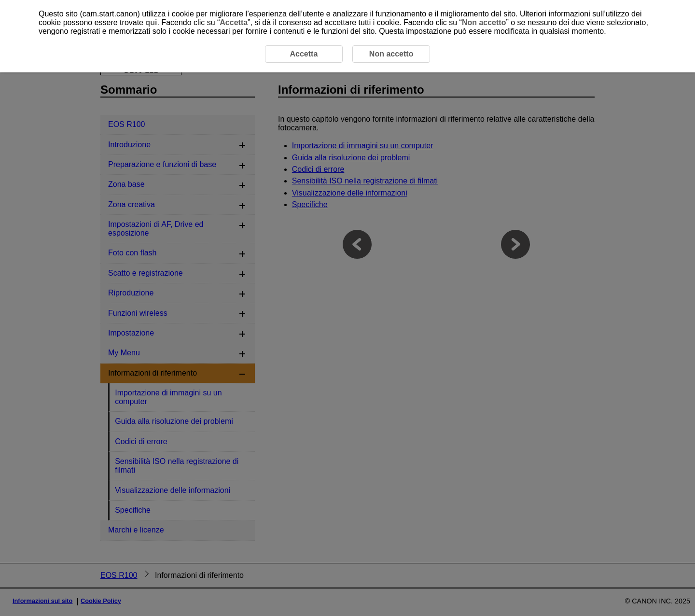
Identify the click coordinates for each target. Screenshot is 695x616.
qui (151, 22)
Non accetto (484, 22)
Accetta (234, 22)
